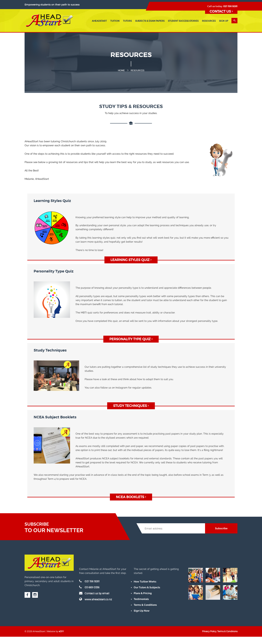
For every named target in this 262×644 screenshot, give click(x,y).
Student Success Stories (183, 21)
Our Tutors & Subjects (147, 587)
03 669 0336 (89, 587)
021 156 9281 (230, 6)
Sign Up (224, 21)
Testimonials (141, 599)
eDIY (61, 631)
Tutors (127, 21)
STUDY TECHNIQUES (131, 406)
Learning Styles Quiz (131, 260)
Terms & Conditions (145, 605)
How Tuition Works (145, 582)
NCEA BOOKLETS (131, 497)
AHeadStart (99, 21)
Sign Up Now (142, 611)
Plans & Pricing (143, 593)
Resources (209, 21)
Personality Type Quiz (131, 339)
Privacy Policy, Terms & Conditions (220, 631)
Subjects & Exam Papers (150, 21)
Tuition (115, 21)
